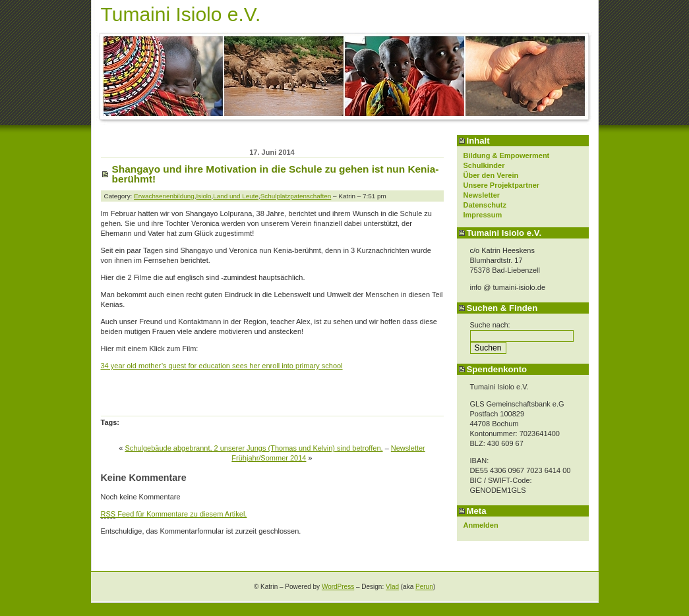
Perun (424, 587)
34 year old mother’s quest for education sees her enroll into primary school (222, 366)
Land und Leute (236, 196)
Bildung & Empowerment (507, 155)
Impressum (483, 215)
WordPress (338, 587)
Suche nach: (490, 325)
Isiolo (204, 196)
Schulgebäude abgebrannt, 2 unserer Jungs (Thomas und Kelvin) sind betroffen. (254, 448)
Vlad (392, 587)
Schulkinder (484, 165)
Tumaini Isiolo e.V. (181, 14)
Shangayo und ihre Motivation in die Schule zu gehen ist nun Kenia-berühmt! (276, 174)
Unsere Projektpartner (502, 185)
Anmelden (481, 525)
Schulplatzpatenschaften (296, 196)
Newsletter (482, 195)
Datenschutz (485, 205)
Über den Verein (491, 175)
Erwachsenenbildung (164, 196)
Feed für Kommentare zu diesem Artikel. (174, 514)
